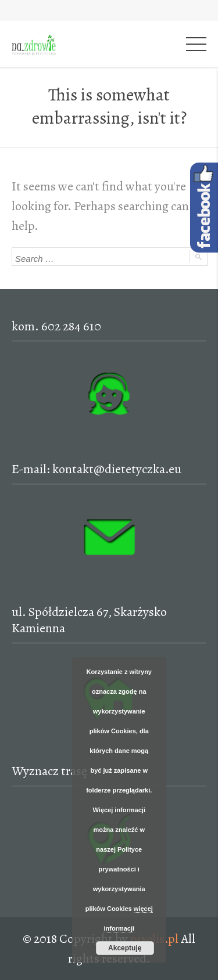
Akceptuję (125, 948)
